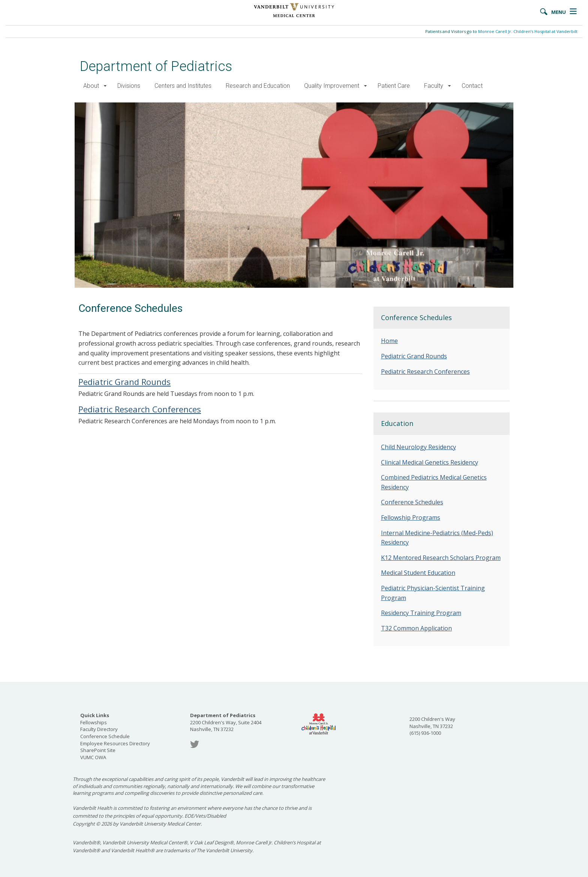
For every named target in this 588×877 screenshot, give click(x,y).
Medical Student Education (418, 573)
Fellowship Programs (411, 517)
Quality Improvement (332, 86)
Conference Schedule (105, 736)
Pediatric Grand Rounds (124, 382)
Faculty (434, 86)
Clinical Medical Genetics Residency (430, 462)
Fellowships (94, 722)
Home (389, 341)
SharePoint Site (98, 750)
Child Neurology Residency (418, 447)
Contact (472, 86)
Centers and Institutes (183, 86)
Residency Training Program (421, 613)
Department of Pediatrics (156, 66)
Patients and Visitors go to (501, 31)
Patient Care (394, 86)
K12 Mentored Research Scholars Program (441, 558)
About (91, 86)
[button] (105, 86)
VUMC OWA (93, 757)
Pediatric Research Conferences (140, 409)
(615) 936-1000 (425, 733)
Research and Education (258, 86)
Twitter (195, 744)
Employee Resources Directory (115, 743)
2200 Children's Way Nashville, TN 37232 (432, 723)
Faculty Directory (99, 729)
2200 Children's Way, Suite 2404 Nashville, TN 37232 (226, 722)
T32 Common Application (416, 628)
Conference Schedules (412, 502)
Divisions (129, 86)
